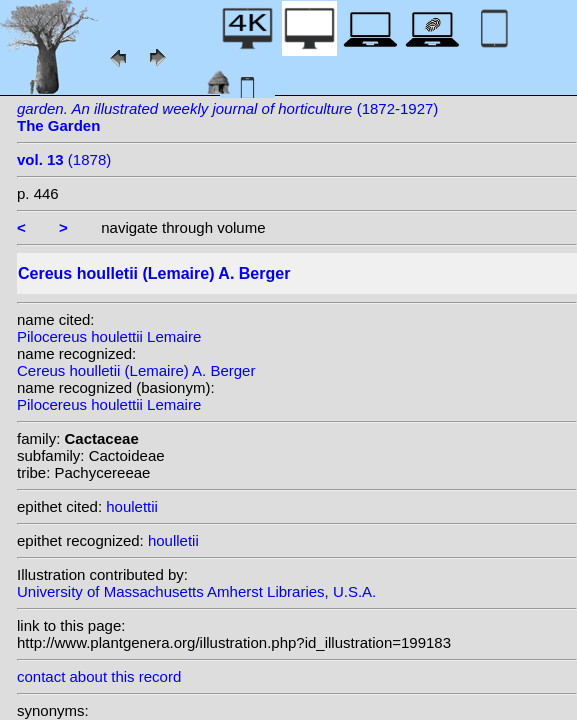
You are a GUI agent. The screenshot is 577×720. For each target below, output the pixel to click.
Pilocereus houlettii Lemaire (109, 336)
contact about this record (99, 676)
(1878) (64, 159)
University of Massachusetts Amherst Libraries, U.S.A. (196, 591)
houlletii (173, 540)
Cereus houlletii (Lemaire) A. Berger (136, 370)
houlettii (132, 506)
